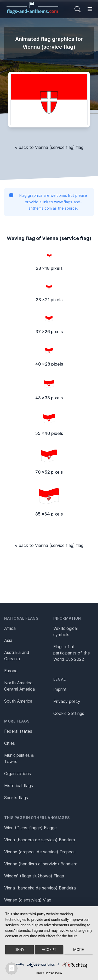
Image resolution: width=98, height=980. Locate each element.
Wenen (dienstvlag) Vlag (28, 900)
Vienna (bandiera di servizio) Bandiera (41, 864)
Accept (49, 950)
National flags (21, 618)
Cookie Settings (69, 713)
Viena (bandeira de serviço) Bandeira (40, 888)
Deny (20, 950)
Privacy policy (67, 701)
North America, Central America (19, 686)
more (79, 950)
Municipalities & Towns (19, 758)
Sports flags (16, 798)
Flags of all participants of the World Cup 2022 (72, 653)
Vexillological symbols (65, 631)
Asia (8, 640)
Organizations (18, 774)
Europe (11, 671)
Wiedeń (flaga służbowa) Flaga (34, 876)
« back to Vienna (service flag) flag (49, 147)
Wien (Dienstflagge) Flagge (30, 828)
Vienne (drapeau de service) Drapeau (40, 852)
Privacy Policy (54, 973)
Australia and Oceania (17, 656)
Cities (10, 743)
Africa (10, 628)
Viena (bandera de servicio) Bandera (40, 840)
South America (18, 701)
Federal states (18, 731)
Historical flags (19, 786)
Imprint (60, 689)
